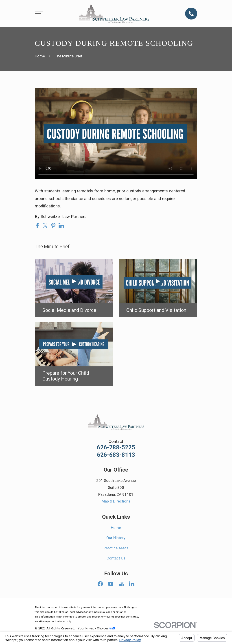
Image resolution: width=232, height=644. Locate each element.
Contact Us (116, 558)
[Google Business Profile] (121, 584)
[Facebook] (100, 584)
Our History (116, 538)
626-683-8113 (116, 455)
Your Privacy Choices (96, 628)
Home (116, 528)
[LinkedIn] (132, 584)
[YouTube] (111, 584)
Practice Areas (116, 548)
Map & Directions (116, 501)
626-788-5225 (116, 448)
